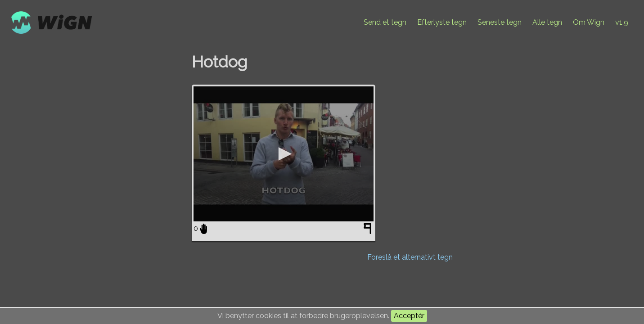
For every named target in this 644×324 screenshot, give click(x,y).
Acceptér (409, 316)
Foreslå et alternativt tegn (410, 257)
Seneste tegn (500, 22)
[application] (284, 154)
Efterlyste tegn (442, 22)
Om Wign (589, 22)
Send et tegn (385, 22)
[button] (284, 154)
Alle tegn (547, 22)
